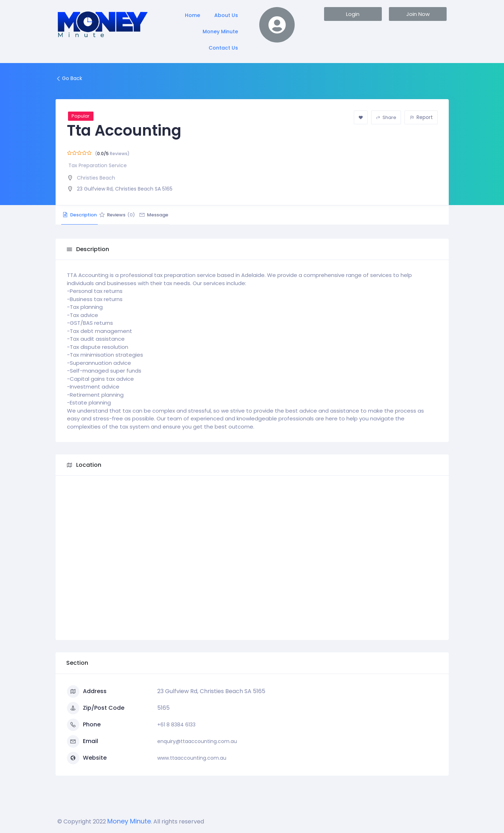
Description (86, 215)
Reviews (135, 215)
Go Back (69, 78)
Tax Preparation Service (98, 165)
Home (192, 15)
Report (421, 117)
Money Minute (220, 32)
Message (184, 215)
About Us (226, 15)
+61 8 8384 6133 (176, 725)
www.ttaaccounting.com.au (192, 758)
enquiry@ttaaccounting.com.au (197, 741)
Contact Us (223, 48)
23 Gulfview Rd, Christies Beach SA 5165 (125, 189)
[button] (353, 14)
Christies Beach (96, 178)
